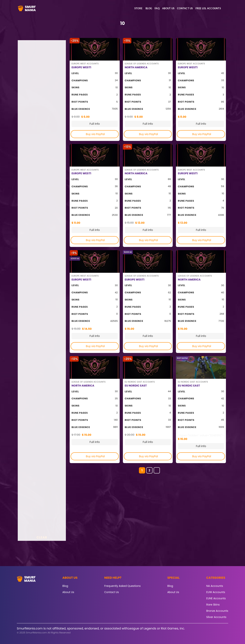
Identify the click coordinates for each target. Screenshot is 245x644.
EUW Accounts (216, 592)
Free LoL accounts (208, 8)
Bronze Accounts (217, 611)
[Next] (157, 470)
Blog (149, 8)
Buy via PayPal (95, 134)
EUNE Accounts (216, 598)
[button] (225, 9)
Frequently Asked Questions (122, 586)
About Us (168, 8)
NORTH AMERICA (136, 67)
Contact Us (185, 8)
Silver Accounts (216, 617)
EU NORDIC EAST (136, 386)
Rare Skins (213, 605)
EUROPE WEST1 (81, 67)
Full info (95, 124)
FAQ (157, 8)
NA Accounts (215, 586)
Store (138, 8)
